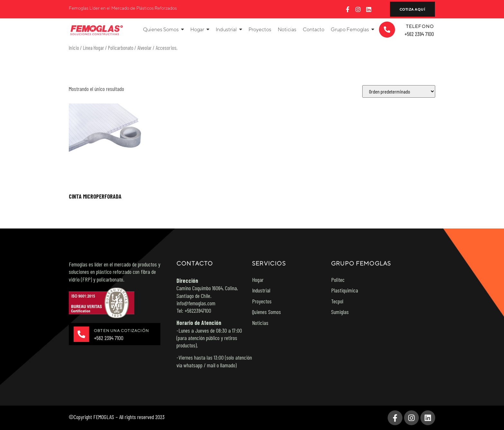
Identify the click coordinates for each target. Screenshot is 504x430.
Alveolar (144, 48)
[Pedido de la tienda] (399, 91)
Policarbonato (121, 48)
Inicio (74, 48)
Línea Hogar (94, 48)
